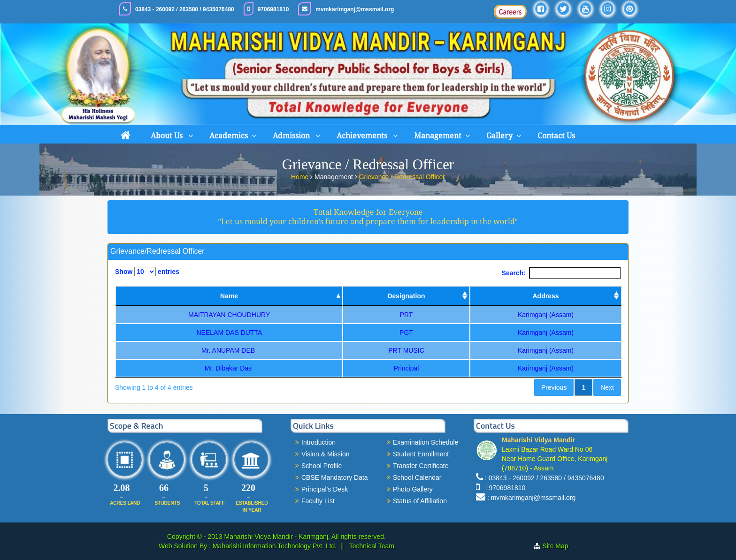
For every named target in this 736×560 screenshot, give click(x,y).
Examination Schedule (425, 442)
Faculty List (318, 501)
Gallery (499, 136)
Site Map (555, 546)
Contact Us (556, 136)
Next (607, 387)
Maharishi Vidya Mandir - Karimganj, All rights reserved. (305, 537)
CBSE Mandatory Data (335, 477)
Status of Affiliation (420, 501)
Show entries (147, 272)
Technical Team (371, 546)
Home (301, 176)
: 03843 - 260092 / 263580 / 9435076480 (544, 478)
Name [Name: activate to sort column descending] (229, 296)
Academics (229, 136)
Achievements (363, 136)
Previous (554, 387)
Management (438, 136)
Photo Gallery (413, 489)
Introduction (318, 442)
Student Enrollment (421, 454)
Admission (292, 136)
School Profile (322, 466)
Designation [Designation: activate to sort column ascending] (406, 296)
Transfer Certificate (421, 466)
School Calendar (417, 477)
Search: (561, 273)
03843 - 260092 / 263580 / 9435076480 (185, 9)
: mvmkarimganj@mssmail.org (531, 498)
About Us (168, 136)
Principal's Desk (325, 489)
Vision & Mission (325, 454)
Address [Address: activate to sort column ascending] (545, 296)
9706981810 (273, 9)
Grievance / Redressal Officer (402, 176)
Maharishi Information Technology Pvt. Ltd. (274, 546)
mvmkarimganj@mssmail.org (355, 9)
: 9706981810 (503, 488)
